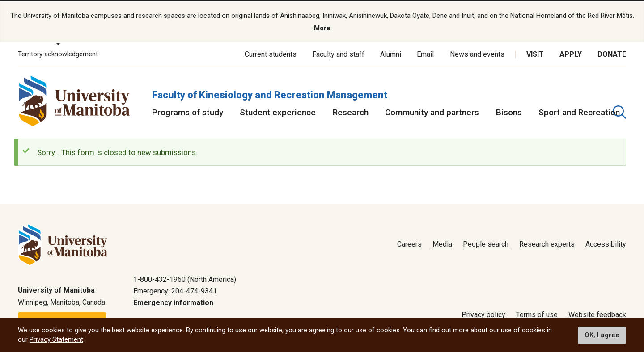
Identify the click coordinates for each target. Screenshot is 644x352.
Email (425, 52)
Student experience (278, 111)
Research (351, 111)
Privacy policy (483, 313)
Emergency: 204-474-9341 (175, 289)
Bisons (509, 111)
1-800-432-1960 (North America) (185, 278)
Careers (409, 243)
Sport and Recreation (579, 111)
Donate (612, 52)
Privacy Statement (56, 339)
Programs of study (188, 111)
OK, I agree (602, 335)
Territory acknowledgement (58, 53)
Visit (535, 52)
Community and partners (432, 111)
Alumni (391, 52)
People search (486, 243)
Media (442, 243)
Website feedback (597, 313)
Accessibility (606, 243)
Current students (271, 52)
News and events (477, 52)
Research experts (547, 243)
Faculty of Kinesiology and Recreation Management (270, 93)
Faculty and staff (338, 52)
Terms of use (537, 313)
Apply (571, 52)
